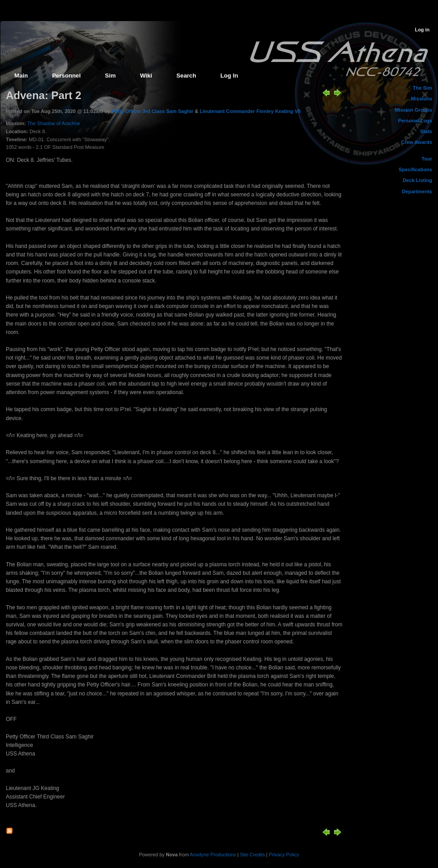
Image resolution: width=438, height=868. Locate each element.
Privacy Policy (284, 855)
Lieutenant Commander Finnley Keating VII (250, 111)
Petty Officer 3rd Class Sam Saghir (153, 111)
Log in (422, 30)
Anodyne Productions (213, 855)
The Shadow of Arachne (54, 123)
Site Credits (253, 855)
